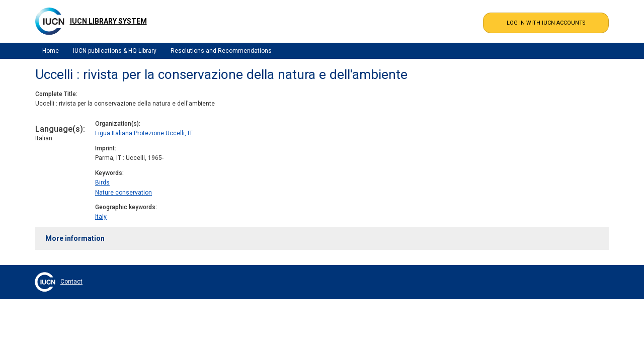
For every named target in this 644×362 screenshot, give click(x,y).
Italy (101, 217)
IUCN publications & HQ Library (115, 51)
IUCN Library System (108, 21)
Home (51, 51)
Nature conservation (124, 193)
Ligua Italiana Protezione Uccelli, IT (144, 133)
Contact (71, 282)
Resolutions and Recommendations (221, 51)
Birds (102, 183)
